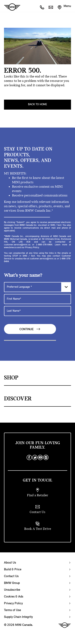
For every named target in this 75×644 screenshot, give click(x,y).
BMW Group (12, 583)
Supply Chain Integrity (18, 617)
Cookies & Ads (14, 597)
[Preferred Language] (37, 287)
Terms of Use (12, 610)
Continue (30, 329)
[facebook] (29, 458)
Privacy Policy (13, 603)
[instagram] (46, 458)
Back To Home (37, 105)
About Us (10, 563)
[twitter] (35, 458)
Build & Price (13, 570)
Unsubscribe (12, 590)
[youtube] (40, 458)
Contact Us (11, 576)
